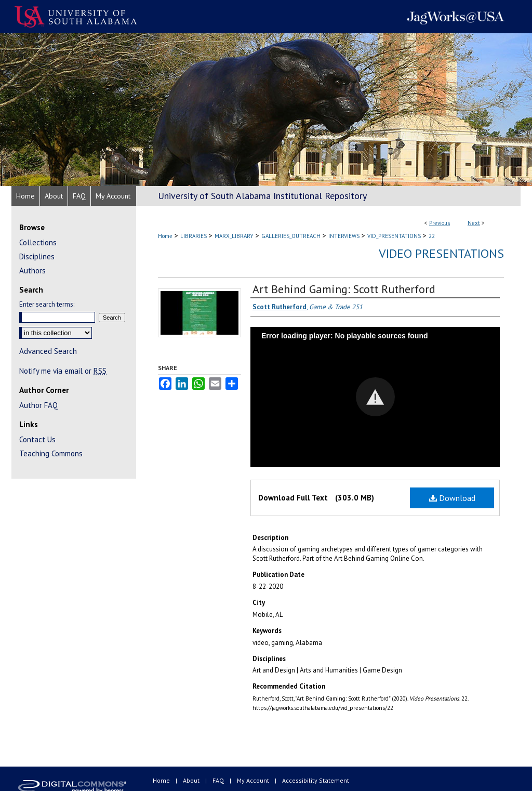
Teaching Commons (51, 453)
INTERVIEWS (344, 236)
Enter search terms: (47, 304)
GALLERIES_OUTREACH (291, 236)
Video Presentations (441, 253)
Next (474, 223)
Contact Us (37, 439)
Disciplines (37, 256)
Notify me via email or (63, 371)
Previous (440, 223)
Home (165, 236)
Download (452, 498)
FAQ (219, 780)
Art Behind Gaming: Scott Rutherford (344, 289)
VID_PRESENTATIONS (394, 236)
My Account (254, 780)
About (192, 780)
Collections (38, 242)
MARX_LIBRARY (234, 236)
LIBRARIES (194, 236)
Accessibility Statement (316, 780)
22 (432, 236)
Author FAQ (38, 405)
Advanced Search (48, 351)
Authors (32, 271)
